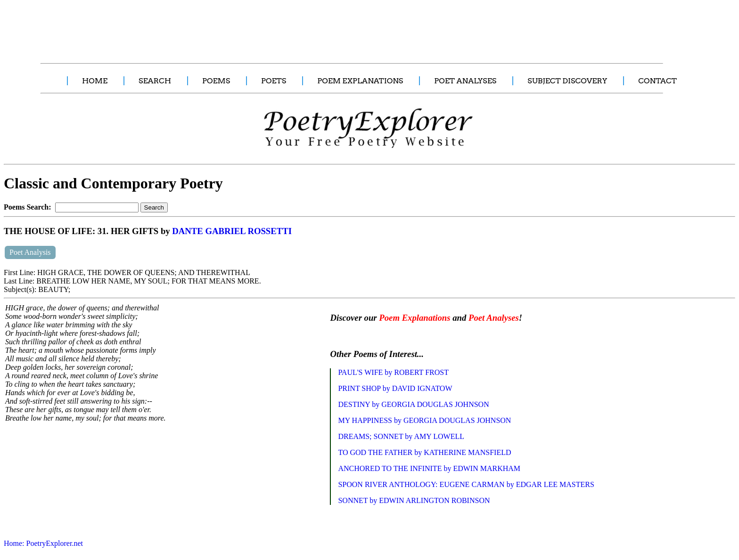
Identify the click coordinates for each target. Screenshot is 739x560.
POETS (274, 81)
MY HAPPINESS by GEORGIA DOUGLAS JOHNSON (424, 420)
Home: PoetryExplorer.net (43, 543)
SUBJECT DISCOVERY (567, 81)
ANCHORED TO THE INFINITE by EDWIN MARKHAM (429, 468)
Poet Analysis (30, 252)
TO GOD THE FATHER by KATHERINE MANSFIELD (424, 452)
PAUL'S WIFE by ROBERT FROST (393, 372)
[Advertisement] (177, 26)
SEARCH (155, 81)
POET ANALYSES (465, 81)
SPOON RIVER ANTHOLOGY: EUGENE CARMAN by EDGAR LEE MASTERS (466, 484)
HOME (95, 81)
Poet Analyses (494, 318)
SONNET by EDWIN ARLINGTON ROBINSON (414, 500)
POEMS (216, 81)
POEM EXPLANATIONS (360, 81)
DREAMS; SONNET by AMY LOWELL (401, 436)
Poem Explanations (415, 318)
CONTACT (657, 81)
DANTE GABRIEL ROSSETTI (232, 231)
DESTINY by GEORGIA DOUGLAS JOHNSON (413, 404)
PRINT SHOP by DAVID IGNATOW (395, 388)
